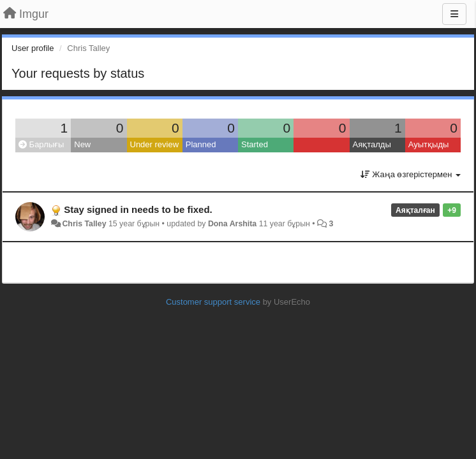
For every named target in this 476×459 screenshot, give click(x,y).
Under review (155, 144)
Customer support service (213, 302)
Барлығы (41, 144)
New (82, 144)
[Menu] (454, 14)
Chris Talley (84, 224)
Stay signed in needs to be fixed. (138, 209)
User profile (33, 48)
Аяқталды (372, 144)
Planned (201, 144)
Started (255, 144)
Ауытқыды (429, 144)
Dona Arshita (232, 224)
